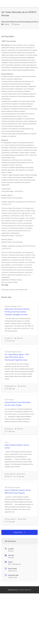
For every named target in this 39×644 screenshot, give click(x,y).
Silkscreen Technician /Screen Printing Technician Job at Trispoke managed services (17, 312)
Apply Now (19, 532)
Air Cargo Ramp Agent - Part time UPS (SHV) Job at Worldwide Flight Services (17, 357)
